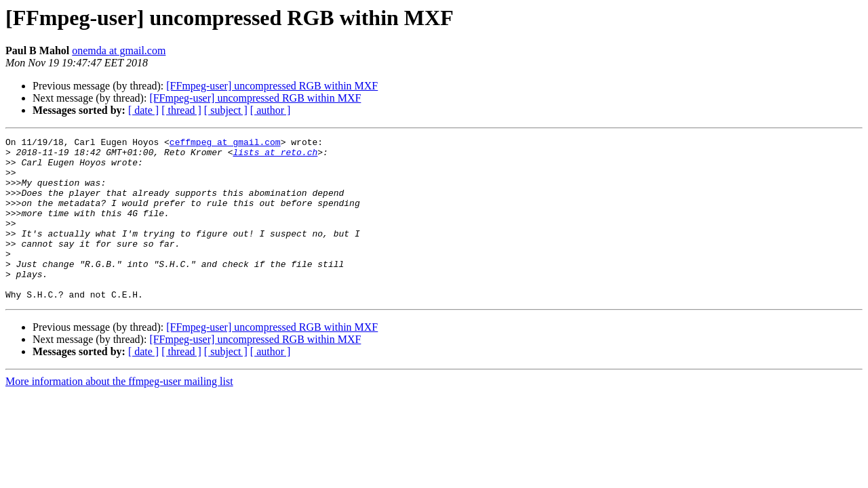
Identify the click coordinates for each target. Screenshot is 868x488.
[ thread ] (181, 110)
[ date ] (143, 110)
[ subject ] (226, 110)
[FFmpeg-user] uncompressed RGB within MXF (272, 86)
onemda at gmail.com (119, 50)
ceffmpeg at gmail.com (225, 144)
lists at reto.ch (275, 156)
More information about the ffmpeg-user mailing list (119, 414)
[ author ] (271, 110)
